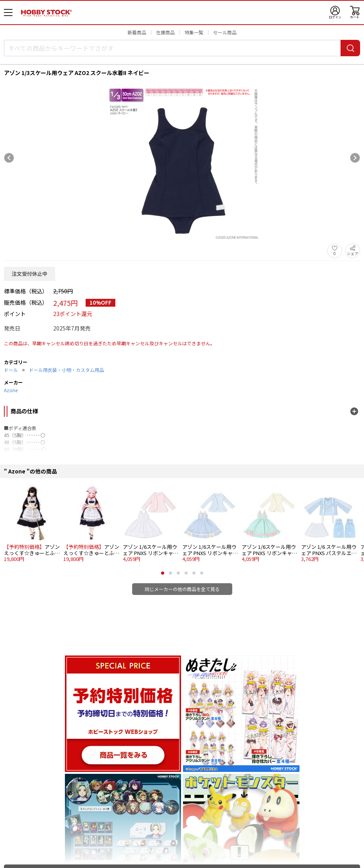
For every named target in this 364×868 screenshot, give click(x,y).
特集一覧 (194, 32)
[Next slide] (355, 158)
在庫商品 (165, 32)
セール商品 (225, 32)
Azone (11, 390)
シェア (353, 253)
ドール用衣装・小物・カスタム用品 (66, 370)
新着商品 (137, 32)
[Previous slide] (9, 158)
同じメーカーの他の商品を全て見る (182, 589)
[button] (163, 573)
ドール (11, 370)
